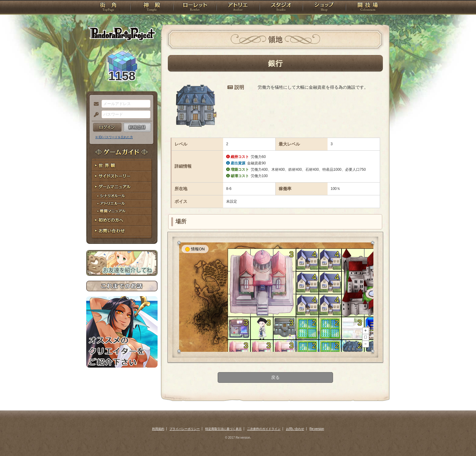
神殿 (152, 8)
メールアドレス (95, 104)
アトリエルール (122, 204)
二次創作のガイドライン (264, 429)
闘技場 (368, 8)
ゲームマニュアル (122, 187)
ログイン (107, 127)
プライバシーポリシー (185, 429)
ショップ (324, 8)
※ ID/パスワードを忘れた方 (114, 137)
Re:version (317, 429)
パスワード (95, 115)
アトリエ (238, 8)
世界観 (122, 166)
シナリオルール (122, 196)
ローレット (195, 8)
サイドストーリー (122, 176)
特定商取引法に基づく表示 (223, 429)
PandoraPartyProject (122, 33)
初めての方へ (122, 220)
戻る (275, 377)
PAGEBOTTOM (461, 439)
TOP (108, 8)
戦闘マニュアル (122, 211)
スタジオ (281, 8)
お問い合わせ (122, 231)
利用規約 (158, 429)
